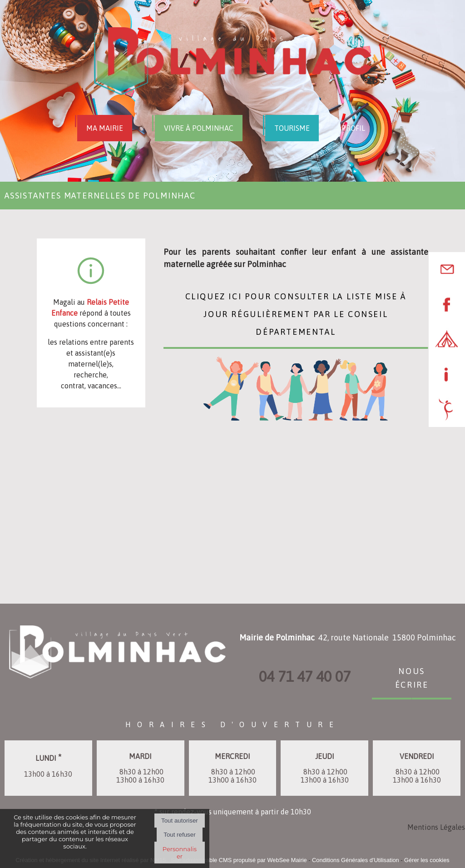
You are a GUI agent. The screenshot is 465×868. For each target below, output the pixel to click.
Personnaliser (180, 853)
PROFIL (353, 128)
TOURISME (292, 128)
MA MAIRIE (105, 128)
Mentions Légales (436, 827)
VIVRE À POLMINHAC (199, 128)
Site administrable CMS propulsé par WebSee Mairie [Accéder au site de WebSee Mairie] (239, 860)
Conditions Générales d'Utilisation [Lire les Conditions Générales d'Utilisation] (356, 860)
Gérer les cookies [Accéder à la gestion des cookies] (427, 860)
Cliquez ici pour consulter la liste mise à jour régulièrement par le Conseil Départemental (296, 313)
